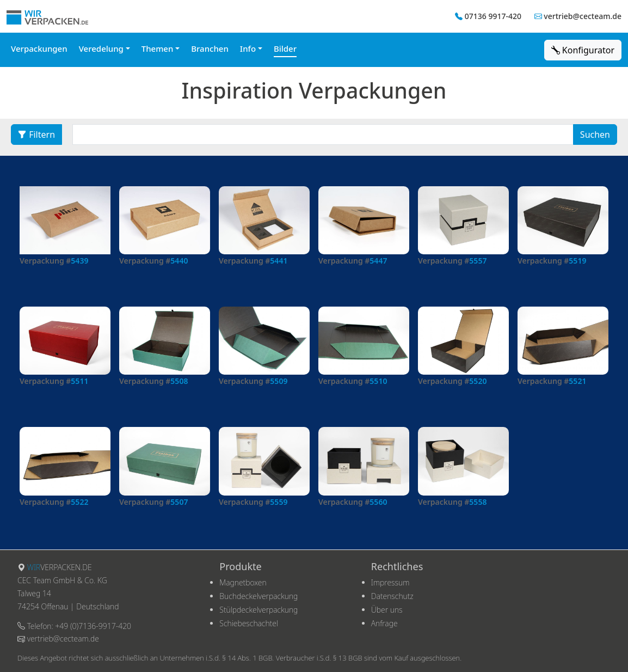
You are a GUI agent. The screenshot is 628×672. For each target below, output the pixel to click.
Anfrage (384, 623)
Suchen (595, 135)
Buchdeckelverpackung (258, 596)
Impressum (390, 582)
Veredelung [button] (101, 48)
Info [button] (248, 48)
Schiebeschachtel (249, 623)
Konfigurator (583, 50)
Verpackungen (39, 48)
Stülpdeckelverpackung (258, 610)
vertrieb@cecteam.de (583, 16)
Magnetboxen (243, 582)
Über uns (387, 610)
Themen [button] (158, 48)
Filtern (36, 135)
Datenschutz (392, 596)
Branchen (210, 48)
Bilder (285, 48)
